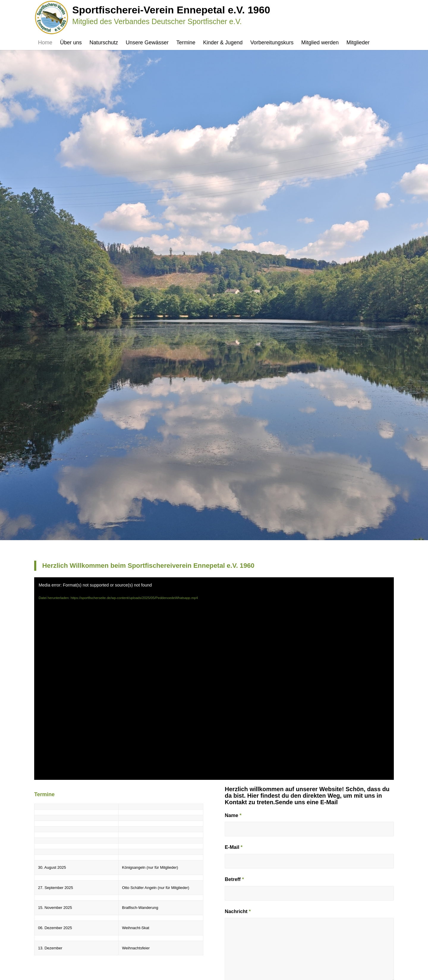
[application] (214, 679)
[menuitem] (45, 43)
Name (233, 815)
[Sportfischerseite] (152, 18)
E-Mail (234, 847)
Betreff (234, 879)
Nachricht (238, 911)
